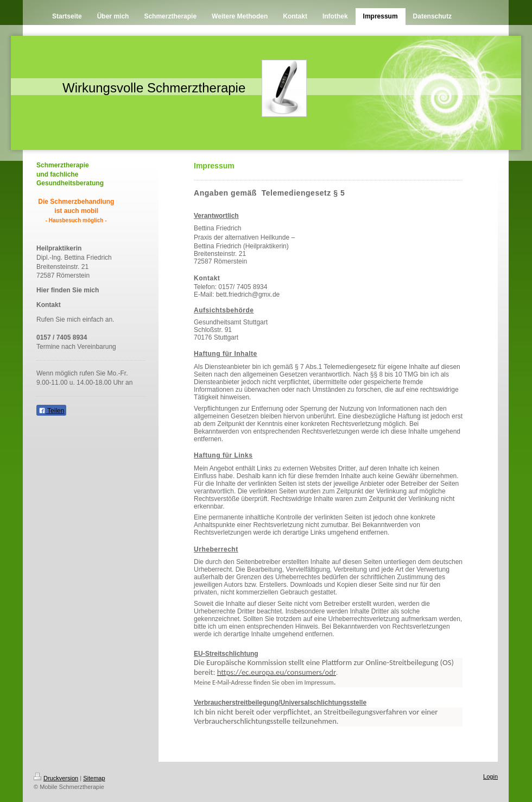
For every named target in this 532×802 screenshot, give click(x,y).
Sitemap (94, 778)
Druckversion (56, 778)
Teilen (51, 411)
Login (490, 776)
